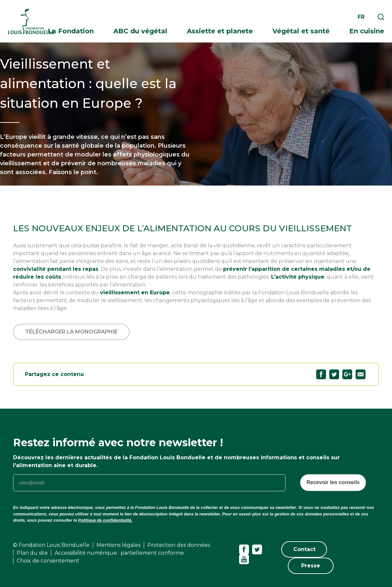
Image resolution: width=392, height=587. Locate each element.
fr (361, 17)
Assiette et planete (220, 31)
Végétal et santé (301, 31)
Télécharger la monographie (71, 332)
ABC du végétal (140, 31)
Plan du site (32, 553)
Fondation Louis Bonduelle (31, 21)
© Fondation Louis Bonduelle (51, 545)
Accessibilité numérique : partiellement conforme (119, 553)
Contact (304, 549)
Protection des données (179, 545)
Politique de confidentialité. (105, 520)
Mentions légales (118, 545)
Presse (311, 566)
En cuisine (367, 31)
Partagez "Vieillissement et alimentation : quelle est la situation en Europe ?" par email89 (360, 374)
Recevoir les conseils (333, 482)
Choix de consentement (48, 561)
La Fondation (71, 31)
